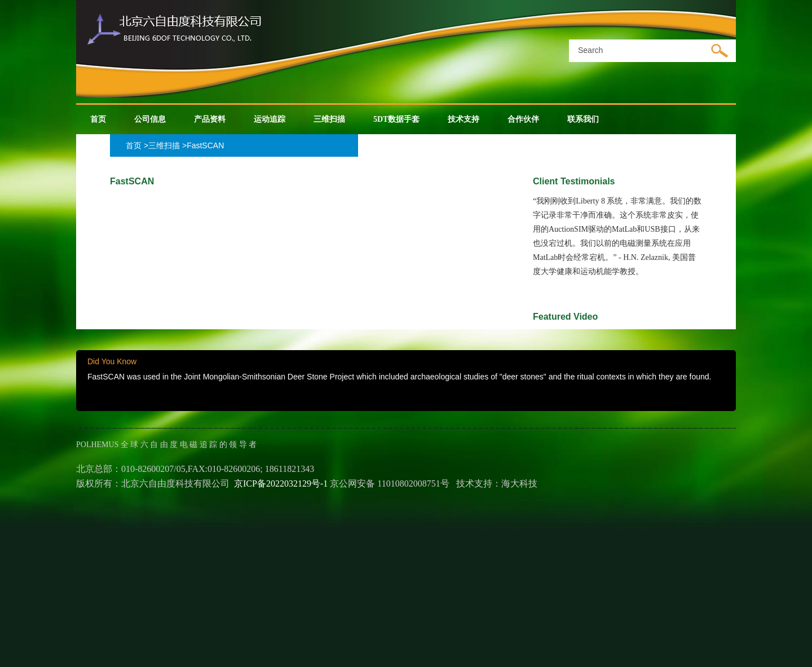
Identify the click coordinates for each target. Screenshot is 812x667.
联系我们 (583, 119)
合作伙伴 (523, 119)
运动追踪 (270, 119)
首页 (98, 119)
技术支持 (464, 119)
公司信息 (150, 119)
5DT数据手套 (396, 119)
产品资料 (210, 119)
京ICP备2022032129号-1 (281, 483)
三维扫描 (329, 119)
